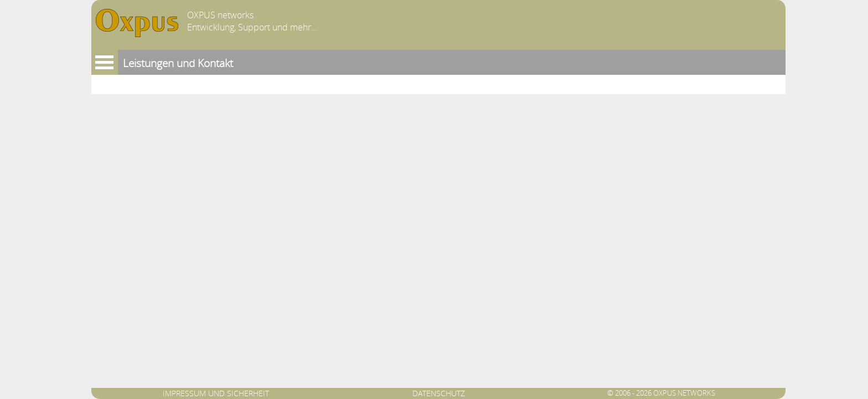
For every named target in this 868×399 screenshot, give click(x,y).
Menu (105, 62)
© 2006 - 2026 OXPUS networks (661, 393)
